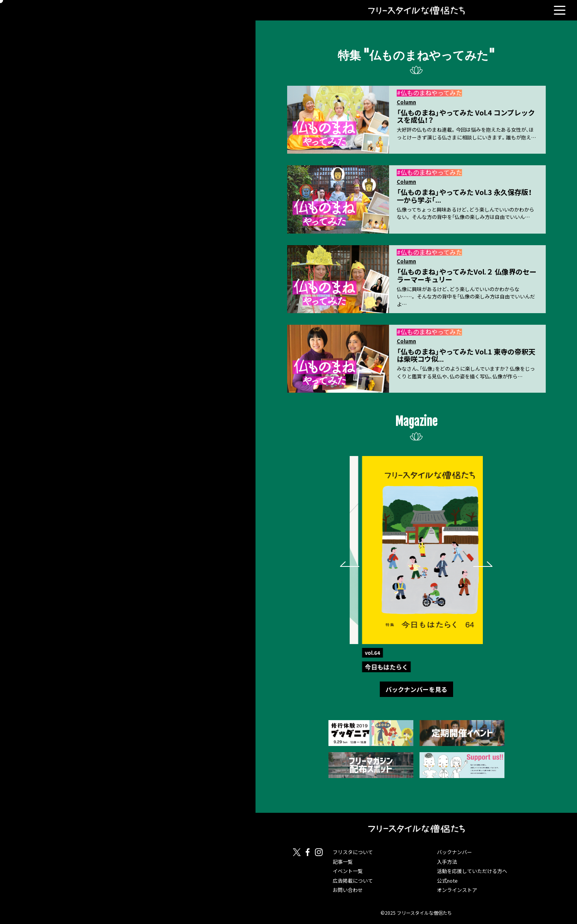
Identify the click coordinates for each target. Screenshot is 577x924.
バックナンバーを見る (416, 689)
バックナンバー (454, 852)
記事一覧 (343, 862)
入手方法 (447, 862)
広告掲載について (353, 881)
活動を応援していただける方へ (472, 871)
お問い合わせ (348, 890)
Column (406, 102)
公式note (447, 881)
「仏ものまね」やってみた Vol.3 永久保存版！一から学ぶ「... (464, 196)
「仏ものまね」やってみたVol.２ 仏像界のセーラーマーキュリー (467, 276)
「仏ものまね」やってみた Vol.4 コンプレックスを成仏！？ (466, 116)
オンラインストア (457, 890)
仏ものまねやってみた (431, 93)
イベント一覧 (348, 871)
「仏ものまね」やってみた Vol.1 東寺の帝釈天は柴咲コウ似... (466, 355)
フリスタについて (353, 852)
